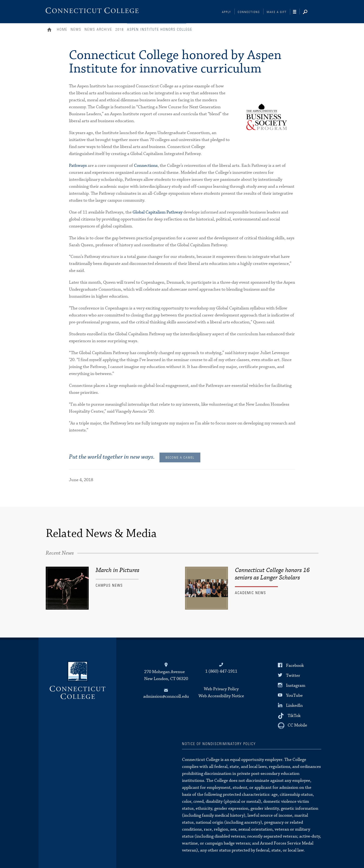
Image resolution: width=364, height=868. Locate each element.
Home (50, 30)
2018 (120, 30)
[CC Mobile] (292, 726)
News (76, 30)
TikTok (294, 715)
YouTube (294, 695)
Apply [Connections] (227, 12)
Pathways (78, 166)
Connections (249, 12)
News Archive (98, 30)
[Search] (309, 12)
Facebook (295, 665)
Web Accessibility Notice (221, 696)
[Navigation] (296, 12)
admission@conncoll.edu (166, 696)
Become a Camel (180, 458)
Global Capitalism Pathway (158, 212)
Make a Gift (277, 12)
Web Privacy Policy (221, 689)
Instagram (296, 686)
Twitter (293, 676)
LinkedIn (294, 705)
